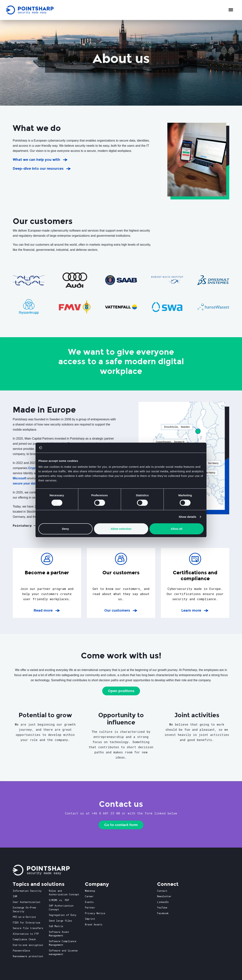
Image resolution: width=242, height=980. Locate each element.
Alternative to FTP (26, 934)
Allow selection (121, 529)
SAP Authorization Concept (61, 907)
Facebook (163, 913)
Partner (90, 907)
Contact (162, 891)
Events (89, 902)
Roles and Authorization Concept (64, 893)
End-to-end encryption (28, 945)
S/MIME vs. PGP (59, 900)
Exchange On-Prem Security (24, 909)
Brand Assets (94, 924)
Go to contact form (121, 825)
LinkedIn (163, 902)
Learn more (195, 610)
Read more (47, 610)
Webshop (90, 891)
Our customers (121, 610)
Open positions (121, 691)
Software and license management (63, 952)
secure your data (25, 483)
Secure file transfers (28, 928)
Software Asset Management (59, 934)
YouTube (162, 907)
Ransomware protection (28, 956)
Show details (188, 517)
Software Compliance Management (62, 943)
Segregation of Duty (62, 915)
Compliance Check (24, 939)
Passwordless (21, 951)
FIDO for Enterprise (26, 923)
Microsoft (20, 478)
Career (89, 896)
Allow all (177, 529)
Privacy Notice (95, 913)
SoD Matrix (56, 926)
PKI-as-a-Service (24, 917)
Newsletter (164, 896)
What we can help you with (36, 160)
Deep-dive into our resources (38, 169)
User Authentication (26, 902)
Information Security (27, 891)
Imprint (90, 919)
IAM (15, 896)
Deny (65, 529)
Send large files (60, 921)
